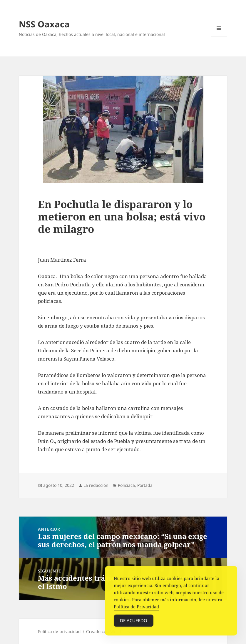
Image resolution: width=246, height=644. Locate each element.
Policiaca (126, 485)
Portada (145, 485)
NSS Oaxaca (44, 24)
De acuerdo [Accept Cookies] (134, 622)
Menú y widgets (219, 36)
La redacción (96, 485)
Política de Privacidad (136, 608)
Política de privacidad (59, 631)
